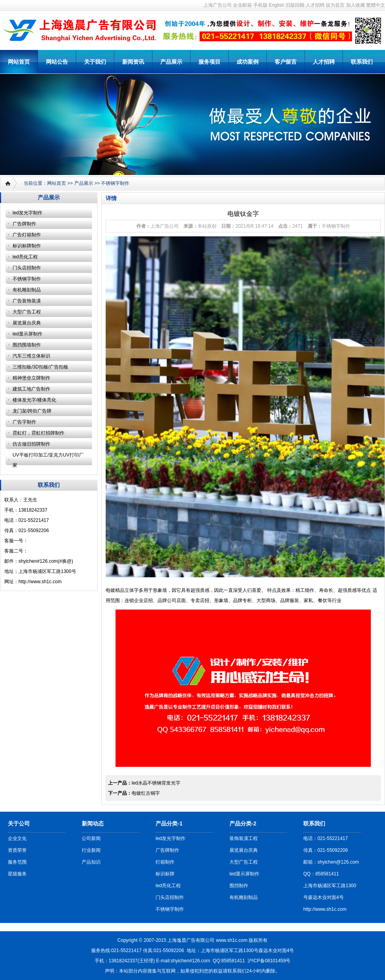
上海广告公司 (218, 5)
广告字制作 (24, 422)
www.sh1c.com (232, 940)
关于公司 (19, 823)
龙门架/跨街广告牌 (32, 411)
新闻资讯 (133, 62)
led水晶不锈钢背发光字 (156, 783)
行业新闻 (91, 850)
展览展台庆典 (27, 323)
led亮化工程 (25, 257)
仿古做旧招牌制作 (31, 444)
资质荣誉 (17, 850)
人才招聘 (315, 5)
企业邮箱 (242, 5)
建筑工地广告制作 (31, 389)
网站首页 (19, 62)
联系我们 (362, 62)
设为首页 (335, 5)
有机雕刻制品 (27, 290)
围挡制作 (239, 886)
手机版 (260, 5)
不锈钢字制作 (115, 183)
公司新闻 (91, 838)
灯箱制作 (165, 862)
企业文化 (17, 838)
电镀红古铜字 (146, 793)
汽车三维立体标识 (31, 356)
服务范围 (17, 862)
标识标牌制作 (27, 246)
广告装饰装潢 (27, 301)
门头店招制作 (27, 268)
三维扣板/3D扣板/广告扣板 (40, 367)
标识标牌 (165, 874)
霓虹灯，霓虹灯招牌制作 (38, 433)
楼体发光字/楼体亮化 (34, 400)
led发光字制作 (27, 213)
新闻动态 (93, 823)
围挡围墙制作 (27, 345)
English (276, 5)
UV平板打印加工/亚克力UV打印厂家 (48, 460)
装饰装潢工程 (244, 838)
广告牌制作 (24, 224)
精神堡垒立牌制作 (31, 378)
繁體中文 (376, 5)
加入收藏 (356, 5)
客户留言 (286, 62)
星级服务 (17, 874)
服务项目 (209, 62)
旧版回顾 (295, 5)
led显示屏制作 (27, 334)
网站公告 (57, 62)
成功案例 (247, 62)
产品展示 (171, 62)
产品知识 (91, 862)
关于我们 (95, 62)
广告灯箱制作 (27, 235)
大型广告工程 (27, 312)
